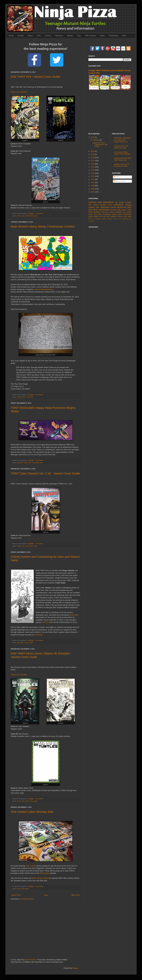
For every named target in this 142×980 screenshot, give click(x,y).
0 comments (39, 213)
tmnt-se (120, 216)
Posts (116, 177)
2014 (93, 170)
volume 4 (111, 219)
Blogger (75, 968)
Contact (21, 36)
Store (124, 36)
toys (41, 463)
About (30, 36)
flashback (97, 212)
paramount (122, 207)
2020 (93, 151)
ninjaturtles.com (127, 219)
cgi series (20, 463)
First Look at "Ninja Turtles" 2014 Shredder (122, 153)
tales (129, 207)
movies (128, 202)
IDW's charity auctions (40, 878)
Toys (79, 36)
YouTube (113, 210)
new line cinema (108, 212)
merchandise (104, 210)
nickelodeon (118, 205)
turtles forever (117, 214)
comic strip (118, 219)
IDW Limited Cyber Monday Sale (32, 812)
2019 (93, 154)
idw (23, 216)
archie (91, 216)
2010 (93, 183)
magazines (91, 221)
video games (122, 210)
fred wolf (102, 216)
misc (24, 397)
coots (125, 216)
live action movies (97, 205)
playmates (105, 207)
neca (96, 214)
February (96, 140)
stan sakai (20, 643)
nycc (130, 216)
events (113, 207)
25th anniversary (105, 214)
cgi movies (127, 212)
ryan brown (30, 397)
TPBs (129, 210)
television (108, 202)
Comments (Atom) (27, 899)
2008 (93, 189)
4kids (95, 210)
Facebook (38, 635)
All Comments (119, 181)
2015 (93, 167)
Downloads (113, 36)
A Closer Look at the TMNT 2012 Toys (121, 147)
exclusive (98, 219)
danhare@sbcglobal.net (44, 289)
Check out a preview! (19, 92)
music (90, 214)
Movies (70, 36)
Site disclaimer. (31, 960)
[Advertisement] (110, 112)
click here (45, 622)
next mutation (111, 216)
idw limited (25, 889)
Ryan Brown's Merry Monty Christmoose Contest (43, 227)
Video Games (90, 36)
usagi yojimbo (29, 643)
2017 (93, 161)
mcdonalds (35, 463)
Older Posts (75, 895)
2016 (93, 164)
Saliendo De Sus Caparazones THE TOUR (100, 145)
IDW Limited (31, 866)
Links (39, 36)
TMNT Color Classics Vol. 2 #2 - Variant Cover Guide (45, 473)
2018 (93, 158)
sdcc (90, 210)
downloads (127, 214)
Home (11, 36)
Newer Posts (16, 895)
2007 (93, 192)
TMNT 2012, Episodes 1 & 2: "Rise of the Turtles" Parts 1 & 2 (123, 140)
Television (59, 36)
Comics (48, 36)
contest (19, 397)
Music (102, 36)
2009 (93, 186)
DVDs (90, 212)
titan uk (91, 219)
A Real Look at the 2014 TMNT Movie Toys (123, 159)
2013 (93, 173)
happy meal (27, 463)
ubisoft (96, 216)
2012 (93, 176)
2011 (93, 179)
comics (19, 216)
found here (74, 615)
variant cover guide (31, 216)
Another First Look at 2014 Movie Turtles (121, 165)
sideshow (119, 212)
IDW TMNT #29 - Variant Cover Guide (35, 77)
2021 (93, 137)
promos (104, 219)
